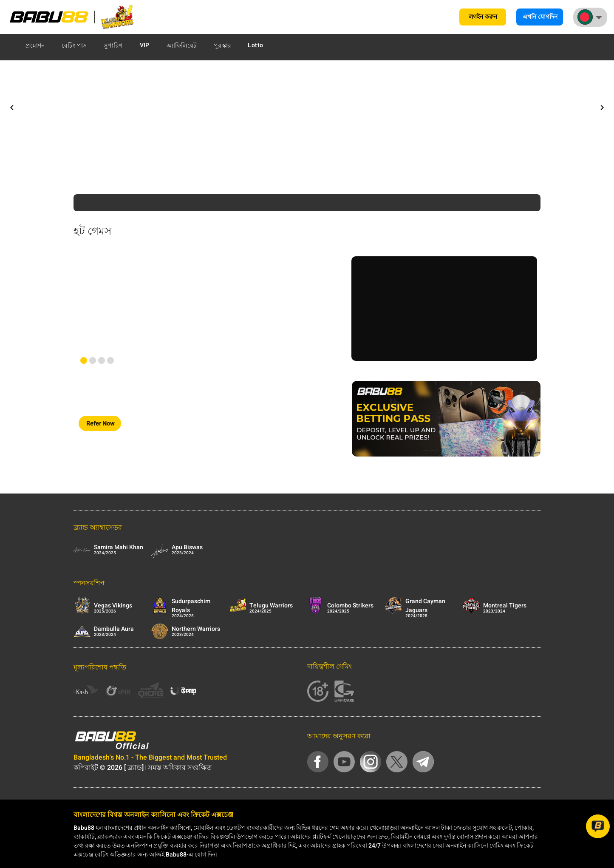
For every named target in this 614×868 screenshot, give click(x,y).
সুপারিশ (113, 46)
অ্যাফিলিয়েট (182, 46)
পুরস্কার (222, 46)
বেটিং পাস (74, 46)
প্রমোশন (35, 46)
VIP (145, 45)
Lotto (255, 45)
